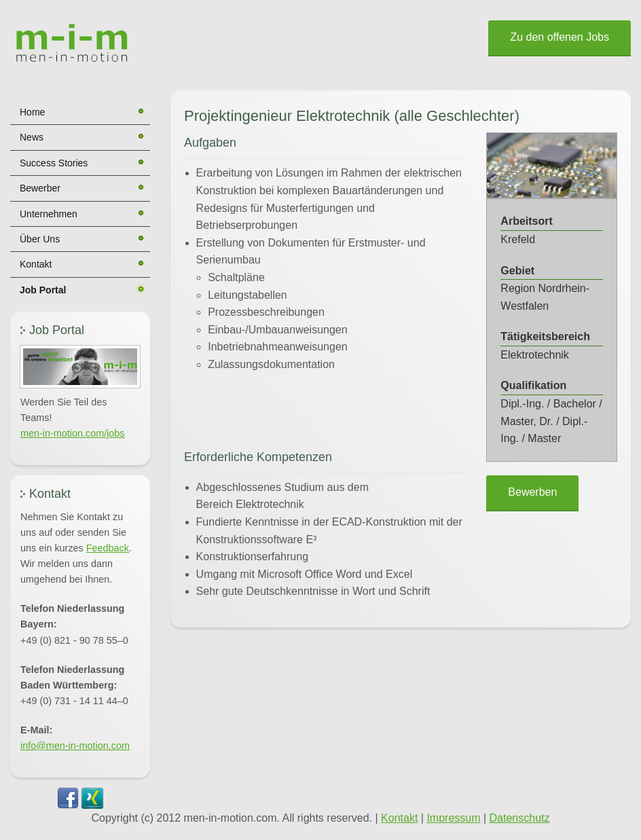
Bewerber (40, 188)
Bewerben (532, 492)
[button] (80, 367)
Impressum (453, 818)
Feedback (108, 548)
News (32, 137)
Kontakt (36, 264)
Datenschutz (520, 818)
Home (32, 112)
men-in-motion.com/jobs (73, 433)
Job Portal (43, 290)
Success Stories (54, 163)
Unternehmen (49, 214)
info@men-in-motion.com (75, 746)
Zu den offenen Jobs (560, 37)
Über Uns (40, 239)
